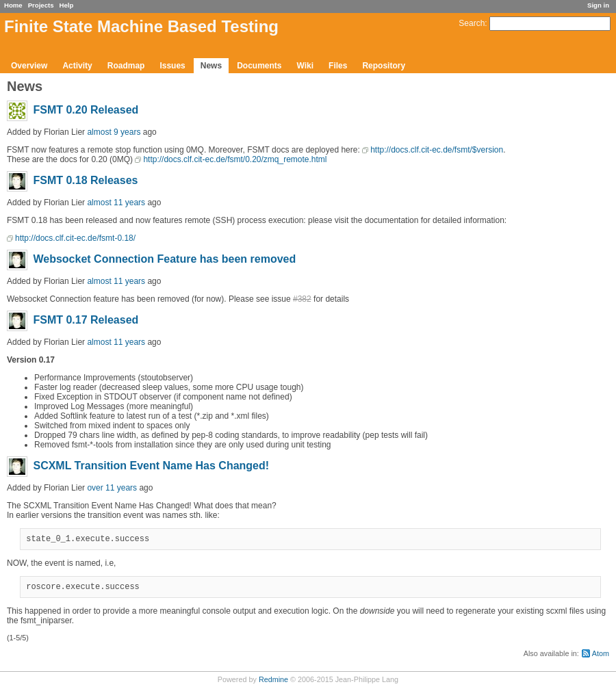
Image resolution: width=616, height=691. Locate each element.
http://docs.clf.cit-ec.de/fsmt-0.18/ (75, 238)
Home (13, 5)
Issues (172, 66)
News (211, 66)
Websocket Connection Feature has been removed (164, 259)
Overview (29, 66)
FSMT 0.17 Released (86, 320)
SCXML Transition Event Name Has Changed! (151, 466)
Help (67, 5)
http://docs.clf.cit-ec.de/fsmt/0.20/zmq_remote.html (235, 159)
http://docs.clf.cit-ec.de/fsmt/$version (437, 150)
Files (338, 66)
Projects (41, 5)
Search (472, 23)
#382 (302, 299)
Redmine (273, 683)
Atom (601, 657)
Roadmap (126, 66)
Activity (77, 66)
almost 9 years (114, 132)
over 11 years (112, 488)
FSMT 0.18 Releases (85, 180)
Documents (259, 66)
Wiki (305, 66)
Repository (384, 66)
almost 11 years (116, 203)
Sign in (598, 5)
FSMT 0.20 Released (86, 110)
